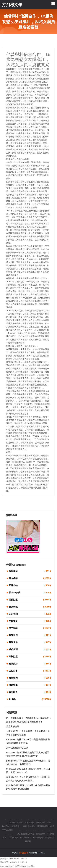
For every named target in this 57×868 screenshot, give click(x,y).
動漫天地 (30, 642)
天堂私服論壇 (13, 726)
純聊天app (41, 834)
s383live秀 (40, 822)
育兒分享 (30, 671)
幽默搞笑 (30, 621)
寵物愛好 (30, 664)
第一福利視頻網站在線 (17, 748)
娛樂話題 (30, 657)
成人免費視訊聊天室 (26, 834)
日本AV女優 (30, 593)
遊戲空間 (30, 649)
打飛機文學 (24, 853)
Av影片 (30, 699)
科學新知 (30, 635)
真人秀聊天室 (26, 838)
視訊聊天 (30, 692)
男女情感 (30, 607)
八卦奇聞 (30, 614)
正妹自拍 (30, 585)
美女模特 (30, 578)
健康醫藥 (30, 685)
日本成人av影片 (16, 822)
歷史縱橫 (30, 628)
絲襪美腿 (30, 571)
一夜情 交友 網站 (28, 826)
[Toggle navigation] (53, 4)
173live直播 (13, 838)
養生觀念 (30, 678)
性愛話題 (30, 600)
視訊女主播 (29, 822)
